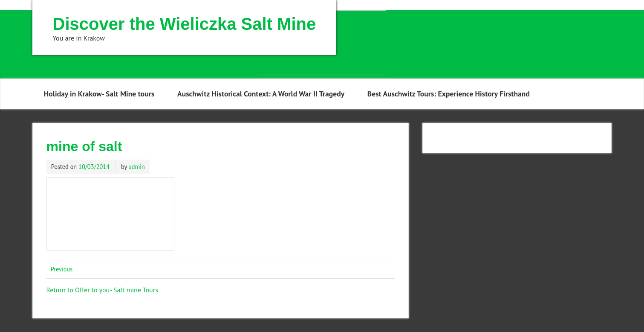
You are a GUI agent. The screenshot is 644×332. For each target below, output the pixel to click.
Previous (62, 269)
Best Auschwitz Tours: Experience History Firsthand (449, 94)
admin (137, 167)
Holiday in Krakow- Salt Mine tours (99, 94)
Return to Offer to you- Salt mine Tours (102, 290)
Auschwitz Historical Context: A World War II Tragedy (261, 94)
